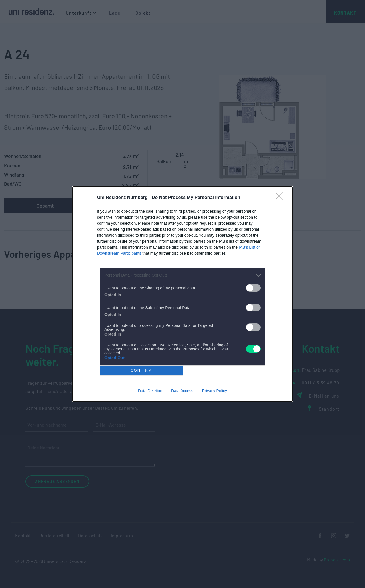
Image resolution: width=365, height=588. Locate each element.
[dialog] (182, 294)
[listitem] (182, 275)
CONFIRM (141, 370)
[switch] (253, 288)
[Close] (281, 198)
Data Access (182, 391)
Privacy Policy (215, 391)
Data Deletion (150, 391)
